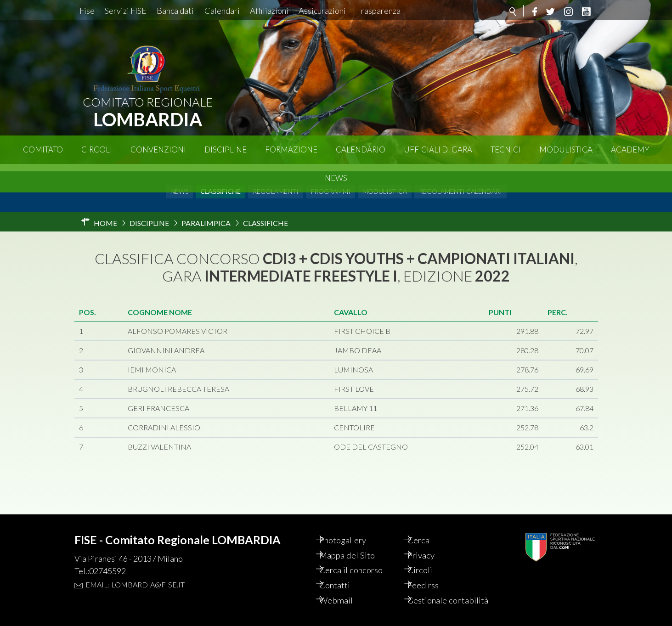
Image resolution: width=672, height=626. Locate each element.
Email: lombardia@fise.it (135, 570)
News (336, 178)
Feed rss (432, 573)
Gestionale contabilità (437, 594)
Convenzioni (158, 149)
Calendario (361, 149)
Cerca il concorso (361, 558)
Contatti (344, 573)
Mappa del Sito (356, 542)
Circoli (97, 149)
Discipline (226, 149)
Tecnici (506, 149)
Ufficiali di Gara (438, 149)
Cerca (427, 526)
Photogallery (353, 526)
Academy (630, 149)
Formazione (291, 149)
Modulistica (566, 149)
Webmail (345, 589)
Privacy (430, 542)
